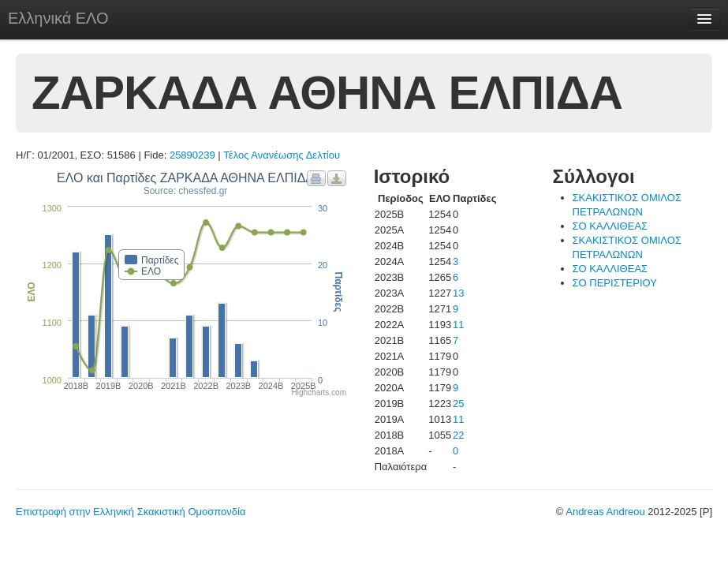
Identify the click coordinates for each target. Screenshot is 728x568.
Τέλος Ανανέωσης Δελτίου (282, 155)
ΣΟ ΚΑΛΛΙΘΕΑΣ (610, 226)
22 (458, 435)
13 (458, 293)
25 (458, 404)
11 (458, 325)
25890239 (192, 155)
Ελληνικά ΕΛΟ (58, 18)
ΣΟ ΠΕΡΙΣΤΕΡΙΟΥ (615, 283)
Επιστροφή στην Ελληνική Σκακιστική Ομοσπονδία (131, 512)
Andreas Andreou (605, 512)
